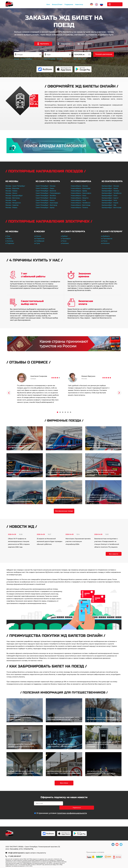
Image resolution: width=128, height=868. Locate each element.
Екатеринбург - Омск (109, 196)
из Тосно (104, 241)
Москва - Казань (11, 191)
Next (119, 393)
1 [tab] (57, 412)
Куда (45, 50)
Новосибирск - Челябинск (81, 203)
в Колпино (65, 243)
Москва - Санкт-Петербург (15, 186)
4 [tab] (65, 412)
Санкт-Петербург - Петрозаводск (48, 193)
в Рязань (9, 239)
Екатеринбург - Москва (110, 186)
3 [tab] (63, 412)
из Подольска (39, 239)
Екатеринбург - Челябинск (112, 193)
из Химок (38, 236)
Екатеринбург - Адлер (110, 188)
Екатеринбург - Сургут (110, 198)
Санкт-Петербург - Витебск (46, 196)
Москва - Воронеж (12, 188)
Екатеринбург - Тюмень (110, 191)
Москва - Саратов (12, 205)
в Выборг (64, 236)
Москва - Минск (11, 193)
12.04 (75, 59)
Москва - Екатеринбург (14, 196)
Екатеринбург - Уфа (109, 205)
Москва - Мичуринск (13, 203)
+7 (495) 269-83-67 (14, 856)
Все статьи (64, 783)
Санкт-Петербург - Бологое (46, 191)
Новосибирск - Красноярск (81, 193)
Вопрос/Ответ (53, 4)
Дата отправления (81, 50)
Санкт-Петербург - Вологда (46, 198)
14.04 (84, 59)
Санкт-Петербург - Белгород (46, 205)
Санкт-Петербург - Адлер (45, 208)
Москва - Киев (11, 200)
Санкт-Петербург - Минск (45, 200)
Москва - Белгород (12, 198)
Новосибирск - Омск (78, 196)
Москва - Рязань (11, 208)
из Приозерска (107, 239)
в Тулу (8, 236)
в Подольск (10, 243)
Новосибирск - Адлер (79, 191)
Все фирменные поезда (64, 511)
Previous (9, 393)
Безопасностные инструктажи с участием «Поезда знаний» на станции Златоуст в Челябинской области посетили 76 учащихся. (107, 543)
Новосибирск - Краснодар (81, 188)
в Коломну (9, 241)
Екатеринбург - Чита (109, 200)
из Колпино (105, 243)
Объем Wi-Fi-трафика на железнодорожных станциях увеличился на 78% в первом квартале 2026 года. (19, 543)
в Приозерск (66, 239)
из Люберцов (39, 241)
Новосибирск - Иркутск (80, 198)
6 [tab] (70, 412)
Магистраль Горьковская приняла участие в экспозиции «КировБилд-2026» (78, 541)
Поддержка (65, 4)
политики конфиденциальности (72, 809)
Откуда (16, 50)
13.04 (80, 59)
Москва (17, 59)
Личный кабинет (114, 4)
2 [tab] (60, 412)
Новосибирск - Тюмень (79, 208)
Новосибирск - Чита (78, 200)
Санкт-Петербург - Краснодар (47, 203)
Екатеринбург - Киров (110, 203)
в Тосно (64, 241)
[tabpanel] (38, 388)
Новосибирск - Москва (79, 186)
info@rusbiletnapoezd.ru (17, 853)
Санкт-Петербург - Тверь (45, 188)
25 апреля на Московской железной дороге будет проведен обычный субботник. (49, 541)
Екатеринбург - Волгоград (111, 208)
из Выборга (105, 236)
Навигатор (75, 4)
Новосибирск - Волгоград (80, 205)
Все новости (114, 554)
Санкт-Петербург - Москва (45, 186)
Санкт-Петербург (26, 59)
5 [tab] (68, 412)
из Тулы (37, 243)
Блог (44, 4)
